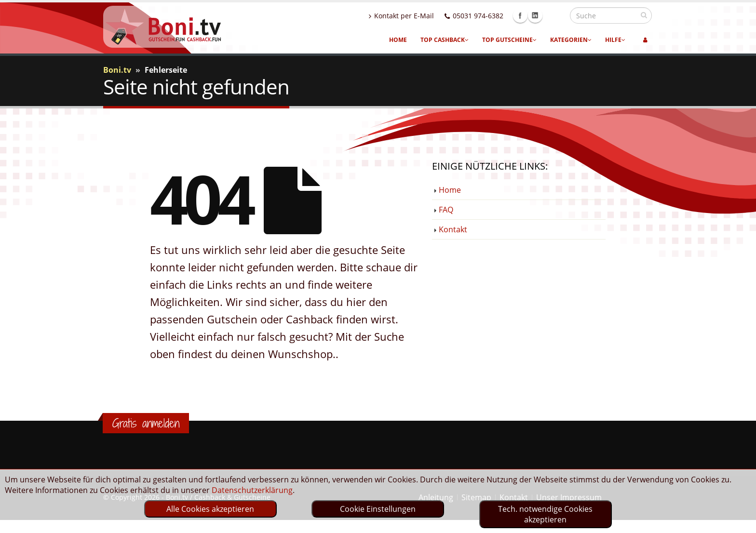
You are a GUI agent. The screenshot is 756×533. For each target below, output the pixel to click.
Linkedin (556, 15)
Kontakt (453, 229)
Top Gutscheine (509, 40)
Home (398, 40)
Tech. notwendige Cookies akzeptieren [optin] (545, 514)
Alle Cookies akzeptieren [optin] (210, 509)
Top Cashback (445, 40)
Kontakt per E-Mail (422, 16)
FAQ (446, 210)
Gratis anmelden (146, 423)
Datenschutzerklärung (252, 490)
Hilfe (615, 40)
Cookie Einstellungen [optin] (378, 509)
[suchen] (644, 15)
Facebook (541, 15)
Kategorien (571, 40)
